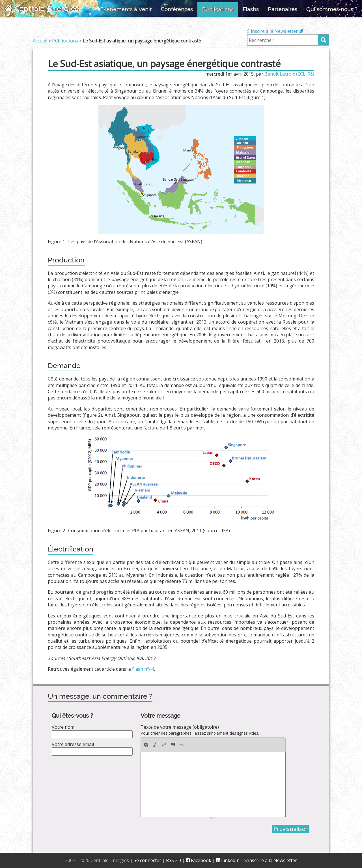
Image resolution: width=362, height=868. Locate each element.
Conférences (177, 9)
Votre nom (63, 727)
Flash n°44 (143, 669)
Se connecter (147, 860)
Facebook (199, 860)
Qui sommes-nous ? (332, 9)
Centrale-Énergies (41, 8)
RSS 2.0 (174, 860)
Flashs (251, 9)
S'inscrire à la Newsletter (271, 860)
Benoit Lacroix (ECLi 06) (289, 74)
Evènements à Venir (126, 9)
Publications (218, 9)
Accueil (40, 41)
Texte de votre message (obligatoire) (180, 727)
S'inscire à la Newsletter (275, 31)
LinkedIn (228, 860)
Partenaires (283, 9)
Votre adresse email (73, 744)
